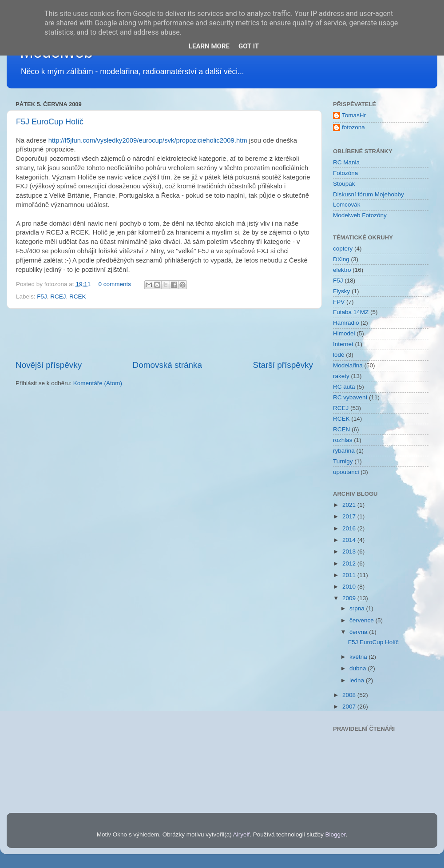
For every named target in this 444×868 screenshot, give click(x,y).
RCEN (341, 429)
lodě (339, 355)
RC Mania (346, 162)
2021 (350, 505)
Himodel (344, 333)
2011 (350, 575)
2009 (350, 598)
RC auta (344, 387)
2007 (350, 707)
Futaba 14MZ (351, 312)
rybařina (344, 451)
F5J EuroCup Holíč (50, 122)
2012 (350, 563)
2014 (350, 540)
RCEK (78, 297)
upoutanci (346, 472)
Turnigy (343, 461)
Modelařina (348, 365)
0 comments (115, 284)
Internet (343, 344)
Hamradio (346, 323)
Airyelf (242, 834)
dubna (359, 668)
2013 (350, 551)
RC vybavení (350, 397)
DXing (341, 259)
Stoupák (344, 184)
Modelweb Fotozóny (360, 215)
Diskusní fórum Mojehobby (369, 194)
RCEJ (58, 297)
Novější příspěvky (49, 365)
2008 (350, 695)
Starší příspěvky (283, 365)
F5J (42, 297)
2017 (350, 516)
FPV (339, 302)
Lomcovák (347, 205)
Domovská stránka (167, 365)
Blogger (336, 834)
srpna (358, 608)
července (363, 620)
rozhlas (343, 440)
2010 (350, 587)
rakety (341, 376)
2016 (350, 528)
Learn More (209, 46)
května (359, 657)
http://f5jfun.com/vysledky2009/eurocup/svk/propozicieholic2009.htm (148, 140)
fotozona (353, 127)
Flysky (341, 291)
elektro (342, 270)
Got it (249, 46)
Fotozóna (345, 173)
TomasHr (354, 115)
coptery (343, 249)
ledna (358, 680)
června (359, 632)
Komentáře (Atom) (98, 383)
